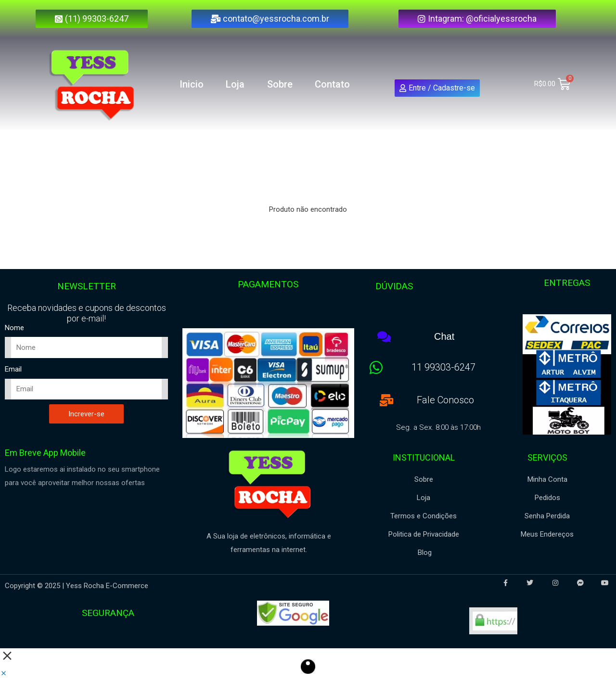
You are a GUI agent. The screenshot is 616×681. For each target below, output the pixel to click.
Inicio (192, 84)
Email (13, 369)
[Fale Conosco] (386, 400)
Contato (332, 84)
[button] (4, 674)
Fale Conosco (445, 399)
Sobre (280, 84)
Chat (444, 336)
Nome (14, 328)
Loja (235, 84)
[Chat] (384, 337)
